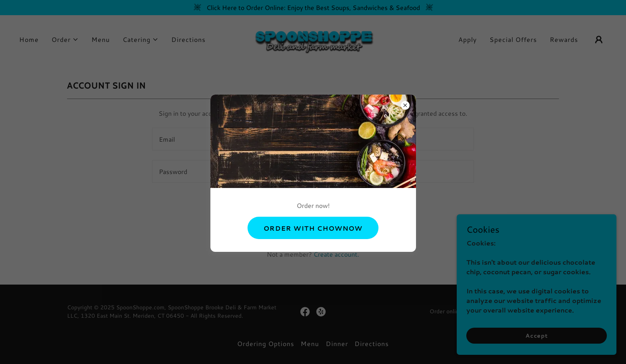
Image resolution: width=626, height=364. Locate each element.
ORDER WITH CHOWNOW (313, 228)
